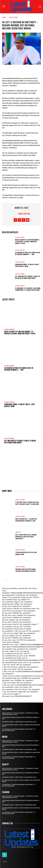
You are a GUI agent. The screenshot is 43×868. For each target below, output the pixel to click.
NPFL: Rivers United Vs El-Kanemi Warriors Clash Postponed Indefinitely (26, 537)
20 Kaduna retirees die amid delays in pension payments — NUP (28, 253)
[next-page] (7, 581)
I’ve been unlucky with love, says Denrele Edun (26, 553)
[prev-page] (3, 581)
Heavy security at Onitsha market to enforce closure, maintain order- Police (27, 241)
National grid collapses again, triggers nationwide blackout (26, 570)
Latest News (13, 17)
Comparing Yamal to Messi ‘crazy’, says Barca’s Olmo (27, 265)
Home (4, 17)
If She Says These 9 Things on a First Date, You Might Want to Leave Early (27, 503)
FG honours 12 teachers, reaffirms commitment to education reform (28, 289)
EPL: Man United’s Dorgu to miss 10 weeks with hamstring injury (27, 277)
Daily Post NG (24, 214)
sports (18, 532)
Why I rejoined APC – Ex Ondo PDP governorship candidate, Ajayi (26, 520)
